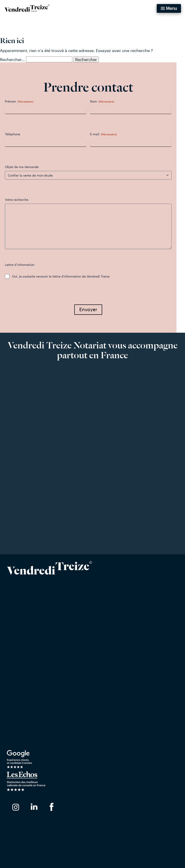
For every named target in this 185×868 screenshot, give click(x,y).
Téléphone (17, 134)
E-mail (108, 134)
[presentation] (43, 295)
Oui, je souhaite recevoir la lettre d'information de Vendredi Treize (65, 276)
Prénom (23, 101)
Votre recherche (21, 200)
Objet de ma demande (26, 167)
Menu (171, 8)
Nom (106, 101)
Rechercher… (12, 59)
